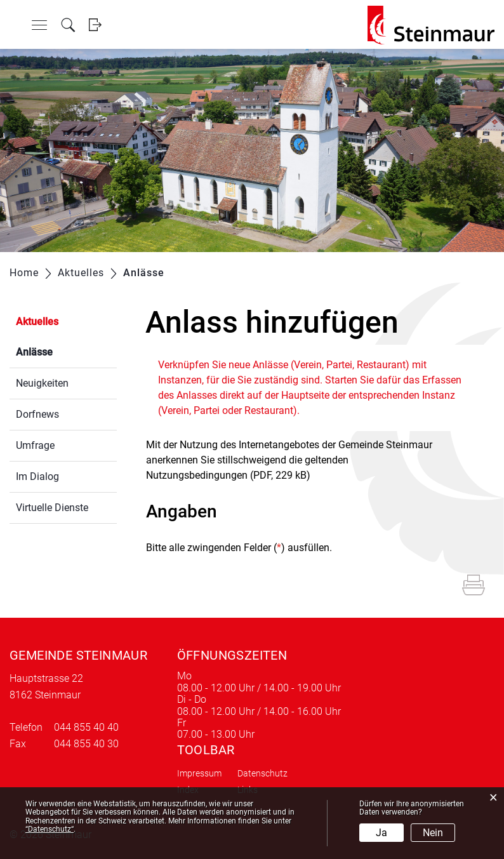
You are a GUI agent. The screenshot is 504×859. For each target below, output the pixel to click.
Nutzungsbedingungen (197, 475)
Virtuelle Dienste (52, 508)
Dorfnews (37, 414)
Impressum (199, 773)
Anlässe (64, 351)
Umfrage (35, 445)
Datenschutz (262, 773)
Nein (433, 833)
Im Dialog (37, 476)
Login (95, 25)
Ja (381, 833)
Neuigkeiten (42, 383)
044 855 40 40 (86, 727)
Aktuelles (37, 322)
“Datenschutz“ (50, 829)
